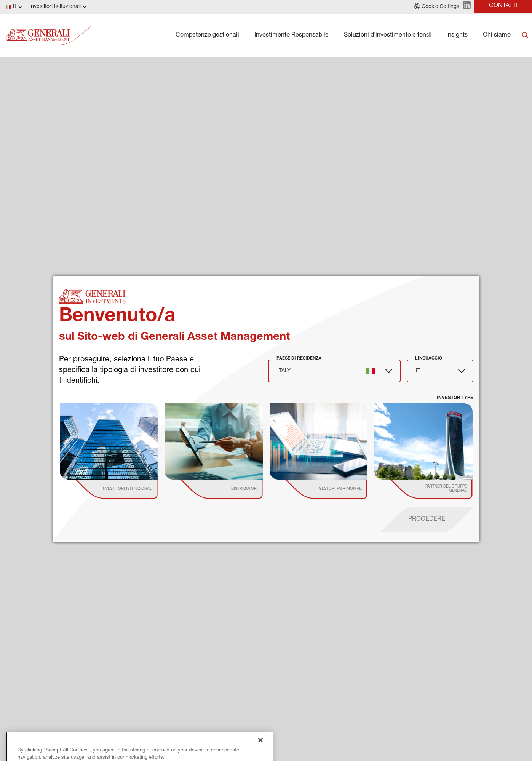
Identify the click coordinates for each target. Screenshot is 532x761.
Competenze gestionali (207, 35)
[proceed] (427, 520)
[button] (437, 7)
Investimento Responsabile (292, 35)
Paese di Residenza (299, 358)
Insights (457, 35)
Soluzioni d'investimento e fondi (387, 35)
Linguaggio (429, 358)
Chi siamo (497, 35)
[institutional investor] (127, 489)
